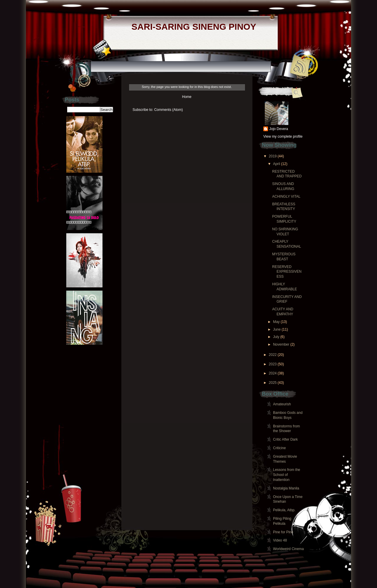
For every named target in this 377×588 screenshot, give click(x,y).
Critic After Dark (285, 439)
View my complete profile (283, 136)
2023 (273, 364)
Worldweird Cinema (288, 549)
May (276, 322)
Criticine (279, 448)
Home (187, 97)
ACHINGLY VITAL (286, 196)
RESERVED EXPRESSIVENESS (287, 272)
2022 (273, 355)
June (277, 329)
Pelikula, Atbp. (284, 510)
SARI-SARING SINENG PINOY (194, 27)
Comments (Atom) (168, 110)
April (277, 164)
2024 (273, 373)
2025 (273, 383)
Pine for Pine (283, 532)
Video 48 (280, 540)
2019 (273, 156)
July (276, 337)
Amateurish (282, 404)
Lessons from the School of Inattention (287, 475)
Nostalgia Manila (286, 488)
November (281, 344)
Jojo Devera (279, 129)
